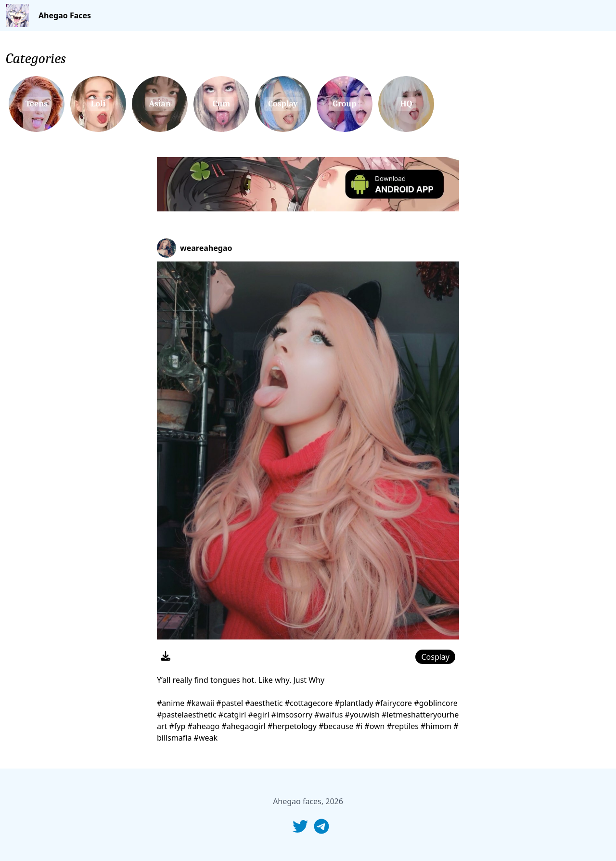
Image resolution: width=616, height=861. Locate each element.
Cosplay (435, 657)
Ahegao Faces (65, 15)
